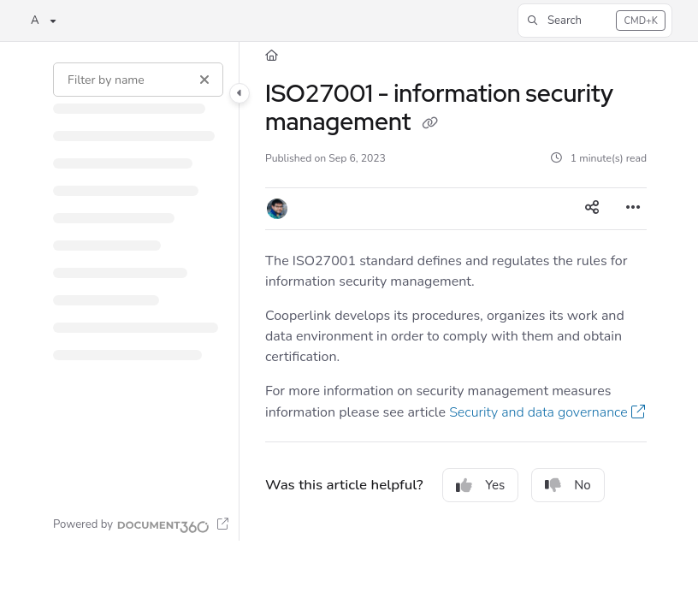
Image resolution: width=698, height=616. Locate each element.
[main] (456, 291)
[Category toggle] (240, 93)
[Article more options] (633, 209)
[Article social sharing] (592, 209)
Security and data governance (538, 412)
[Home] (272, 56)
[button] (595, 21)
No (568, 485)
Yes (480, 485)
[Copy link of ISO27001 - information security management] (429, 124)
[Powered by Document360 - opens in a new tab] (141, 524)
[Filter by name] (138, 80)
